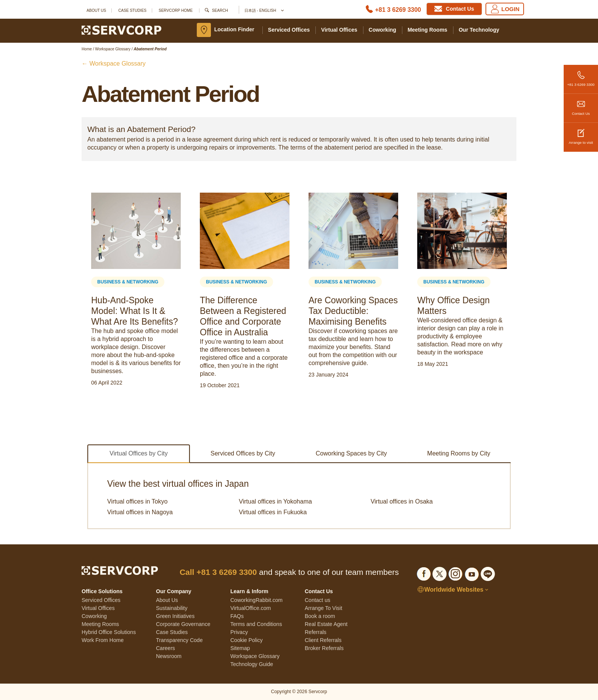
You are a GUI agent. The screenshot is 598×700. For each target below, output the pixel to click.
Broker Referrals (324, 648)
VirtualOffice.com (251, 608)
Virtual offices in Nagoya (140, 512)
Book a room (320, 616)
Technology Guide (252, 664)
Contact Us (581, 105)
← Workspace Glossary (114, 64)
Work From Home (103, 640)
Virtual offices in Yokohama (275, 501)
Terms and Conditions (256, 624)
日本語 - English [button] (264, 11)
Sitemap (240, 648)
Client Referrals (323, 640)
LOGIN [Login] (505, 9)
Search (220, 10)
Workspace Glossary (255, 656)
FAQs (237, 616)
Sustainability (172, 608)
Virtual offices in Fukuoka (273, 512)
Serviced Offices (289, 30)
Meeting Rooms (428, 30)
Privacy (239, 632)
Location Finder (234, 29)
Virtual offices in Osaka (402, 501)
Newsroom (169, 656)
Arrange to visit (581, 134)
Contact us (317, 600)
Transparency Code (179, 640)
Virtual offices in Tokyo (137, 501)
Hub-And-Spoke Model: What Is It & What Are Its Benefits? (135, 311)
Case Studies (132, 10)
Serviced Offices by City (243, 453)
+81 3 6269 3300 (581, 76)
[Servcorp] (121, 30)
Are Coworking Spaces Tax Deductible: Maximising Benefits (353, 311)
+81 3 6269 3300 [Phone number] (398, 10)
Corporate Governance (183, 624)
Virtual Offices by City (138, 453)
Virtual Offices (339, 30)
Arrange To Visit (323, 608)
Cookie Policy (247, 640)
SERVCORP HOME (176, 10)
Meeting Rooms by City (459, 453)
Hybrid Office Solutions (109, 632)
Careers (166, 648)
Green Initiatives (175, 616)
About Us (96, 10)
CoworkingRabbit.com (256, 600)
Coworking (383, 30)
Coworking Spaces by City (351, 453)
